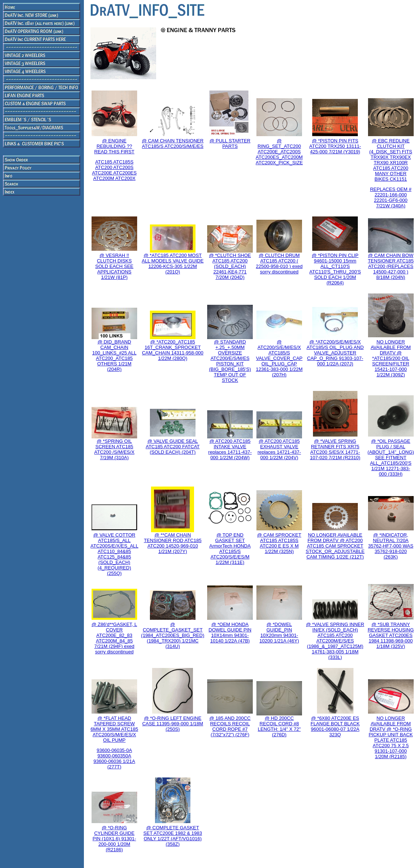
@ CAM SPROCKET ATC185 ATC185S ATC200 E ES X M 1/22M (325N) (279, 543)
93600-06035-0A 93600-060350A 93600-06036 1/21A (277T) (114, 758)
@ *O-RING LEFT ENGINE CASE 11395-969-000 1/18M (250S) (173, 724)
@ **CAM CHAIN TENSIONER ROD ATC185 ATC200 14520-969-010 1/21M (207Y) (173, 543)
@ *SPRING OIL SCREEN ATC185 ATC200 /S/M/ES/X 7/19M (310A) (114, 449)
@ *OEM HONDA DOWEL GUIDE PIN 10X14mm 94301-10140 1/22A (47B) (230, 633)
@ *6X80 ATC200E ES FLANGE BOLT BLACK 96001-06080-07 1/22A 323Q (335, 726)
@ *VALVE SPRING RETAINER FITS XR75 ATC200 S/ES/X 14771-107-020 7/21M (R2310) (335, 449)
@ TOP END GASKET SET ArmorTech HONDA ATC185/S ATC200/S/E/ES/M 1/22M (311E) (230, 549)
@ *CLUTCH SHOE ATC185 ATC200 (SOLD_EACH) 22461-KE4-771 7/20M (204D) (230, 266)
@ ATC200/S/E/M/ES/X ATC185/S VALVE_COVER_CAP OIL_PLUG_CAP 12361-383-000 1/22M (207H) (279, 358)
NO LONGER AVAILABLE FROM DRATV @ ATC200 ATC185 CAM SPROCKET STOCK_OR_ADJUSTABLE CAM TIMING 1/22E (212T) (335, 546)
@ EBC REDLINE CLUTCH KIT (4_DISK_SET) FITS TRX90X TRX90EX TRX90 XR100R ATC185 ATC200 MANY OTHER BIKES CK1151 (391, 160)
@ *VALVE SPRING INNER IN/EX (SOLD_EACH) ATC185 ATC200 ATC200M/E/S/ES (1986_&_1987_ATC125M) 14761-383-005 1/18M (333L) (335, 641)
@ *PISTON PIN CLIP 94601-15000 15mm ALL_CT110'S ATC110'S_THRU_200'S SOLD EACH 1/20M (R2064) (335, 269)
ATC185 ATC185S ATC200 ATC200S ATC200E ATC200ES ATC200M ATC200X (114, 170)
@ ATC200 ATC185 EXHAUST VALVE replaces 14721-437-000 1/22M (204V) (279, 449)
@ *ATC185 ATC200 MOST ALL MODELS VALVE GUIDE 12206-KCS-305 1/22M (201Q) (173, 264)
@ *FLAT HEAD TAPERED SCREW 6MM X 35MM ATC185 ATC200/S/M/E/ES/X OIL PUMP (114, 729)
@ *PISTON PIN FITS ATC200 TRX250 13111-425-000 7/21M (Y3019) (335, 146)
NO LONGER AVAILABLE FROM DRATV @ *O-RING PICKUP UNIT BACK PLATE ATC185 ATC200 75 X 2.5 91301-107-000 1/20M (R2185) (391, 737)
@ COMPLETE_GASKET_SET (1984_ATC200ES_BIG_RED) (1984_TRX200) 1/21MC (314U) (173, 635)
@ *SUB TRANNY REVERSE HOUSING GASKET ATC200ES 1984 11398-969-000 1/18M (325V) (391, 635)
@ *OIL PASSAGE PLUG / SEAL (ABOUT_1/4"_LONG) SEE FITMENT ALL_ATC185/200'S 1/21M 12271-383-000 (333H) (390, 458)
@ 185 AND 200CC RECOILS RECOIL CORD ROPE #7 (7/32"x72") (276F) (230, 726)
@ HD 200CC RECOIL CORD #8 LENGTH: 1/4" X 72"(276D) (279, 726)
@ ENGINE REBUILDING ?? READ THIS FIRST (114, 146)
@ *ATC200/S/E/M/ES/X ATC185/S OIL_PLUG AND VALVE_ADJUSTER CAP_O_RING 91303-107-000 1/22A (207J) (335, 353)
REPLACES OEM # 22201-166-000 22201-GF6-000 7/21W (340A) (390, 197)
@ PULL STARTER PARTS (230, 143)
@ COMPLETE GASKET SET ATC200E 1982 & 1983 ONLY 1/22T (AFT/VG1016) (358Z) (173, 836)
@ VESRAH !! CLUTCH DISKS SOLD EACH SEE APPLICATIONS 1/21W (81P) (114, 266)
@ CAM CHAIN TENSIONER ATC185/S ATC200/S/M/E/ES (173, 143)
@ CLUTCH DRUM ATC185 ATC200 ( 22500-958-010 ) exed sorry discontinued (279, 264)
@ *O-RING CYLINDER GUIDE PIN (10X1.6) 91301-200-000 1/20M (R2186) (114, 839)
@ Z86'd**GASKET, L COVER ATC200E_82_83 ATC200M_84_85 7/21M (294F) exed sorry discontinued (114, 638)
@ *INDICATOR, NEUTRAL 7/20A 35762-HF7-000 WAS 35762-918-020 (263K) (391, 546)
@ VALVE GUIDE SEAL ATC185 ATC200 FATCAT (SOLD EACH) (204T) (173, 447)
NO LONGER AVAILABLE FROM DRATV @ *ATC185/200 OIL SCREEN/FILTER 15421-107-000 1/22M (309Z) (391, 358)
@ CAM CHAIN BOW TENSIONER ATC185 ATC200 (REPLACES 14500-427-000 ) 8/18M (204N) (390, 266)
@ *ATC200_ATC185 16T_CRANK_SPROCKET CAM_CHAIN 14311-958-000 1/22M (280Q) (173, 350)
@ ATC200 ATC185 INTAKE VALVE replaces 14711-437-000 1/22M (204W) (230, 449)
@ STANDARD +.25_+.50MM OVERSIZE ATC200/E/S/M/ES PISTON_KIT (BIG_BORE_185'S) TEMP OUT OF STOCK (230, 361)
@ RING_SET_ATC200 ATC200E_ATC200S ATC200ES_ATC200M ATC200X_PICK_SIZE (279, 152)
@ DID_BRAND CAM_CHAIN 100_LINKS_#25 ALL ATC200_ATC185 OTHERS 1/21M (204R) (114, 356)
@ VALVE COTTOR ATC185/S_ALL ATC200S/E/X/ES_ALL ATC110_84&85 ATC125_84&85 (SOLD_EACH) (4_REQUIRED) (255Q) (114, 554)
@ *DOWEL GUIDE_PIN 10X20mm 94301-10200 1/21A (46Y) (279, 633)
